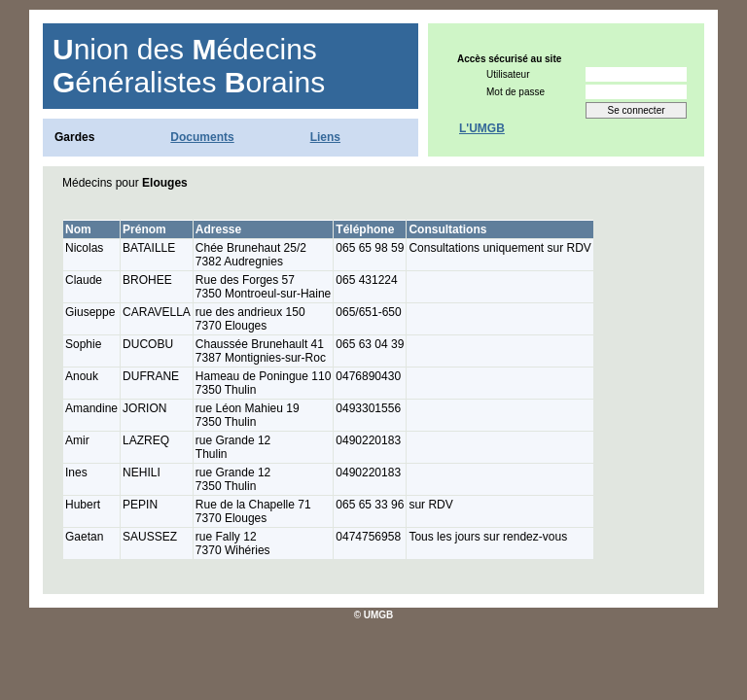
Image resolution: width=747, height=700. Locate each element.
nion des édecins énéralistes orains (189, 66)
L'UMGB (482, 128)
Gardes (74, 137)
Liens (325, 137)
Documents (202, 137)
